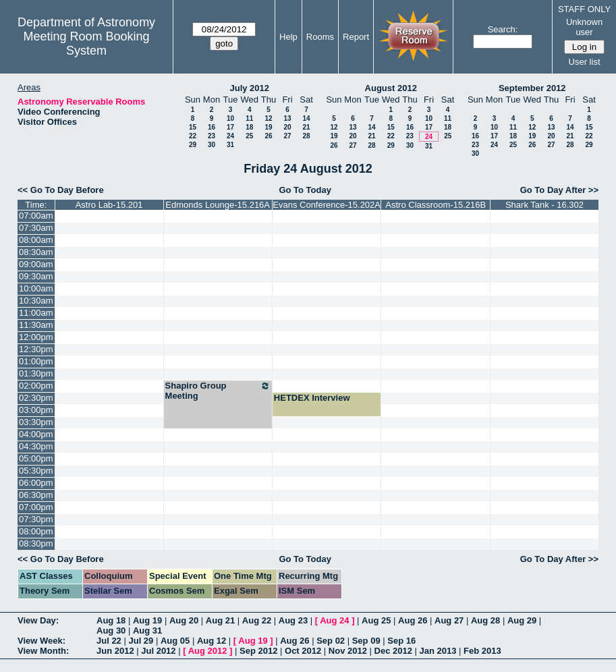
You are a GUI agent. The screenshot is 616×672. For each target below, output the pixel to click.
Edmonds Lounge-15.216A (218, 205)
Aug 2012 (208, 651)
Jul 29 (141, 641)
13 (287, 118)
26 (268, 136)
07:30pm (36, 519)
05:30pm (36, 471)
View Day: (38, 620)
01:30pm (36, 373)
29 (193, 145)
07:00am (36, 216)
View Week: (41, 641)
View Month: (43, 651)
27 (287, 136)
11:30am (36, 325)
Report (356, 37)
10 (230, 118)
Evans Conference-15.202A (327, 205)
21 (306, 127)
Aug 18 (111, 620)
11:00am (36, 313)
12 (268, 118)
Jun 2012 (115, 651)
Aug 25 (376, 620)
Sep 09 (366, 641)
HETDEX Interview (312, 398)
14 (306, 118)
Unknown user (584, 27)
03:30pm (36, 422)
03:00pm (36, 410)
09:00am (36, 264)
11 (249, 118)
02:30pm (36, 398)
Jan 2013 (438, 651)
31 (230, 145)
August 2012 (391, 88)
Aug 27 (449, 620)
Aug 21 (220, 620)
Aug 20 (184, 620)
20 (287, 127)
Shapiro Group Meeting (218, 391)
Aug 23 (293, 620)
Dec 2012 (393, 651)
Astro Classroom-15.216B (436, 205)
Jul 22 (109, 641)
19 (268, 127)
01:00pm (36, 361)
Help (288, 37)
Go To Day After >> (559, 190)
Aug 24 (334, 620)
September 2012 (532, 88)
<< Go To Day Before (61, 190)
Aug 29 (522, 620)
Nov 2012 (348, 651)
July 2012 (249, 88)
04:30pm (36, 446)
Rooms (320, 37)
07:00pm (36, 507)
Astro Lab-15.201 (109, 205)
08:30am (36, 252)
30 (212, 145)
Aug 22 (257, 620)
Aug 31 (147, 631)
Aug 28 (485, 620)
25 (249, 136)
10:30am (36, 301)
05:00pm (36, 458)
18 (249, 127)
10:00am (36, 288)
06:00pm (36, 483)
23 (212, 136)
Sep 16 (401, 641)
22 (193, 136)
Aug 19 (147, 620)
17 (230, 127)
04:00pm (36, 434)
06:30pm (36, 495)
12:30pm (36, 349)
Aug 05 (175, 641)
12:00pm (36, 337)
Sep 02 (331, 641)
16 (212, 127)
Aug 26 (413, 620)
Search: (503, 29)
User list (585, 62)
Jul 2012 (158, 651)
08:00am (36, 240)
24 (230, 136)
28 (306, 136)
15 (193, 127)
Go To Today (305, 190)
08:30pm (36, 543)
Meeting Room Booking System (87, 44)
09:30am (36, 276)
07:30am (36, 228)
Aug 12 (212, 641)
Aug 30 (111, 631)
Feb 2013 (482, 651)
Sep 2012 (258, 651)
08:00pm (36, 531)
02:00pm (36, 386)
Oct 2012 (303, 651)
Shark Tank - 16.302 (544, 205)
